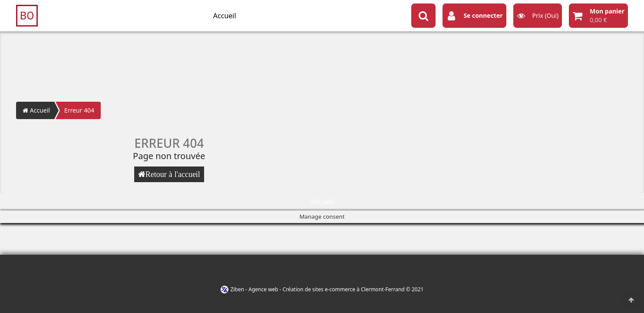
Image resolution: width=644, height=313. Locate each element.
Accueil (225, 16)
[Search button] (423, 16)
